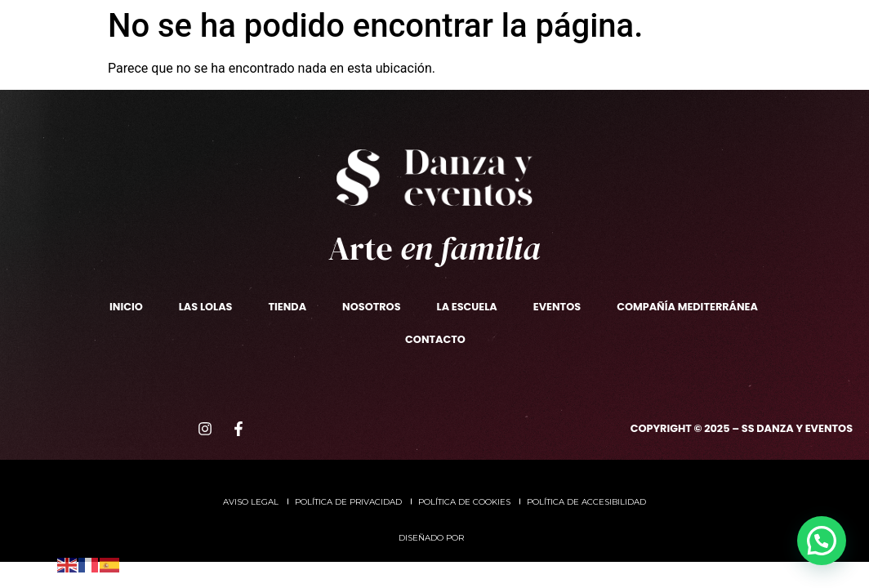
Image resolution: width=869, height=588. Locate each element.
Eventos (515, 30)
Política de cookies (464, 502)
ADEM (700, 30)
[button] (822, 541)
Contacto (522, 68)
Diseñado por (432, 538)
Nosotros (162, 30)
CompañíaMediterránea (612, 30)
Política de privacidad (348, 502)
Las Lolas (160, 62)
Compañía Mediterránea (687, 307)
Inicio (126, 307)
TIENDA (239, 62)
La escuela (264, 31)
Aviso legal (251, 502)
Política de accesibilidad (586, 502)
